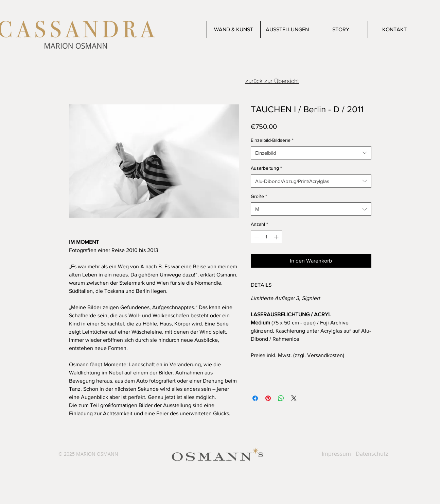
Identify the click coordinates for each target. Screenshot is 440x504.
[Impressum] (336, 454)
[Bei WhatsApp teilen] (281, 398)
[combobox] (311, 153)
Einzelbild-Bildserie (272, 140)
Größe (259, 196)
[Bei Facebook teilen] (255, 398)
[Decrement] (256, 237)
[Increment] (277, 237)
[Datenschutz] (372, 454)
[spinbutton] (266, 237)
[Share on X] (294, 398)
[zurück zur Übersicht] (272, 81)
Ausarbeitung (266, 168)
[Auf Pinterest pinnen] (268, 398)
